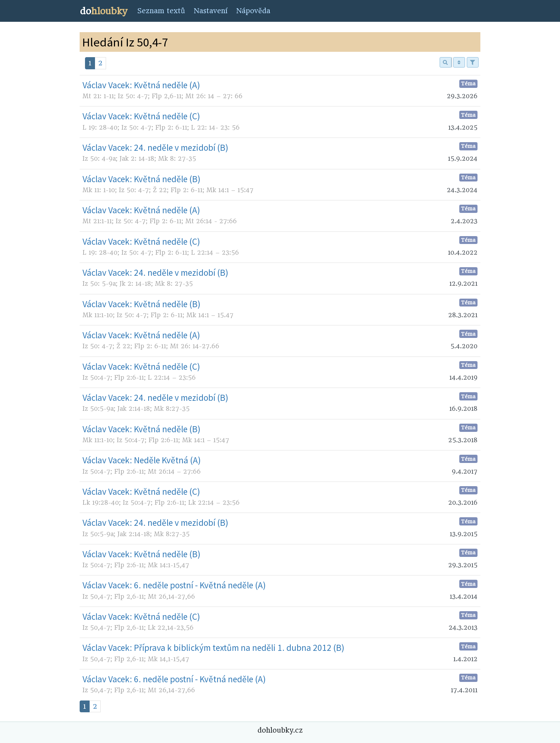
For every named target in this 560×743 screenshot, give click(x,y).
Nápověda (253, 11)
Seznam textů (161, 11)
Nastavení (211, 11)
